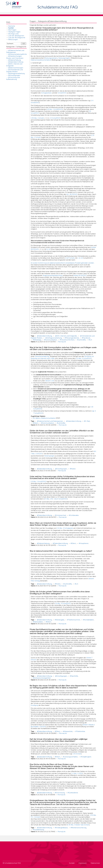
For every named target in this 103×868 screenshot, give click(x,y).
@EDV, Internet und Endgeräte (66, 336)
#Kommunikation (50, 340)
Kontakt (72, 863)
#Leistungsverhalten (70, 757)
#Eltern (36, 423)
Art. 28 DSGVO (72, 194)
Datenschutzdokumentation (41, 60)
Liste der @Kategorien (16, 36)
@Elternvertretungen (16, 68)
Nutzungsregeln (64, 58)
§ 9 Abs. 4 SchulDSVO (63, 603)
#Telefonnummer (74, 620)
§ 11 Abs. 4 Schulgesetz (65, 528)
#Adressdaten (38, 622)
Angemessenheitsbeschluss (53, 275)
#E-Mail (87, 421)
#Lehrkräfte (81, 340)
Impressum (83, 863)
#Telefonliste (80, 731)
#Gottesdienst (73, 793)
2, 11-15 (80, 258)
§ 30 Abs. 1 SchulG (37, 118)
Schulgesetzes (46, 93)
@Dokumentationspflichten (18, 54)
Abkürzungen (13, 39)
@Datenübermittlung (16, 62)
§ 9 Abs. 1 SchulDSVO (39, 481)
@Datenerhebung (15, 60)
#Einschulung (60, 793)
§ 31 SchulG (77, 754)
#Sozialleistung (38, 830)
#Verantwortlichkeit (67, 340)
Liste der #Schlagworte (17, 38)
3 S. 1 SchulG (35, 817)
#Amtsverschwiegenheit (42, 678)
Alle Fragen (12, 30)
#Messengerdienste (72, 338)
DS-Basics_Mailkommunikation (44, 418)
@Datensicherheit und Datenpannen (50, 421)
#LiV (90, 340)
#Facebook (86, 338)
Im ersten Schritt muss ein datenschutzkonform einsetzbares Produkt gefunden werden (62, 263)
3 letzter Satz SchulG (82, 825)
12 (49, 249)
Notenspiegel (49, 456)
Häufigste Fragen (14, 32)
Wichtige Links (13, 34)
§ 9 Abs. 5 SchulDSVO (84, 358)
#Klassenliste (68, 731)
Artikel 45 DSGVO (80, 275)
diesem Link (50, 381)
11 (47, 249)
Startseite (12, 26)
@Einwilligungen (14, 75)
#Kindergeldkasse (61, 828)
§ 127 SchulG (70, 258)
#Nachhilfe (74, 676)
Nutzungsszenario (51, 58)
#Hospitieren (84, 543)
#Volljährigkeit (86, 757)
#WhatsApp (37, 340)
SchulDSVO (62, 93)
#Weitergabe (59, 620)
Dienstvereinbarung (42, 356)
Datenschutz (95, 863)
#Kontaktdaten (88, 620)
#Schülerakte (74, 515)
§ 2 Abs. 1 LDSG (77, 773)
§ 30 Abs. (93, 815)
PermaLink (62, 342)
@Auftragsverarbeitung (16, 73)
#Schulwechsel (60, 515)
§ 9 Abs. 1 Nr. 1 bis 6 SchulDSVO (56, 499)
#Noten (73, 469)
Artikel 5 (86, 725)
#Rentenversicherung (78, 828)
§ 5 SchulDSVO (55, 118)
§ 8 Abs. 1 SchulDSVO (55, 109)
